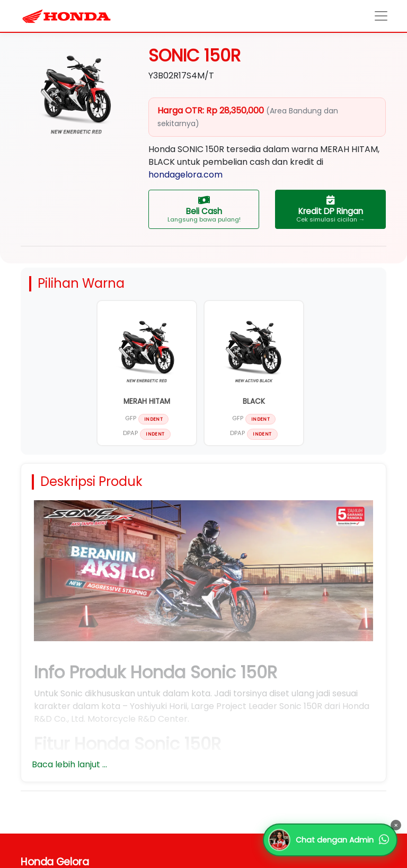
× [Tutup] (396, 825)
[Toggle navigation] (381, 16)
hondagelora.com (185, 175)
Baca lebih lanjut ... (69, 764)
